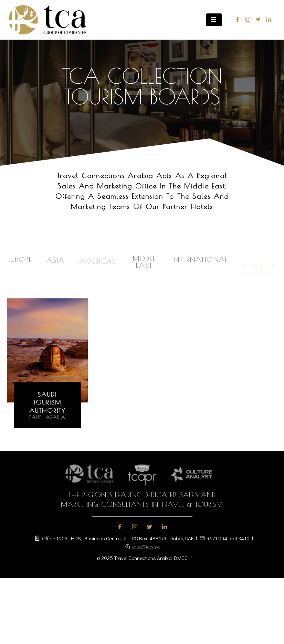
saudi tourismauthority (47, 402)
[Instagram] (246, 20)
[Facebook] (236, 20)
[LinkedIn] (267, 20)
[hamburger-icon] (214, 20)
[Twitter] (257, 20)
